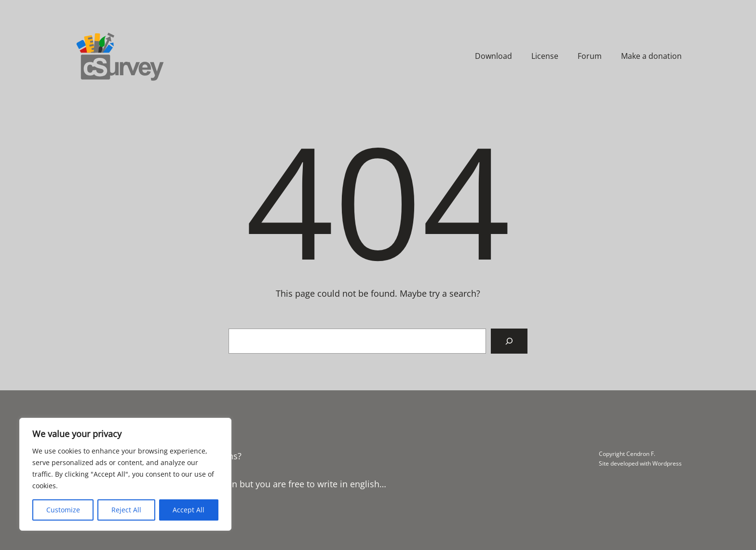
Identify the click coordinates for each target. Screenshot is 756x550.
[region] (125, 474)
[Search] (509, 341)
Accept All (189, 510)
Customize (63, 510)
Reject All (126, 510)
